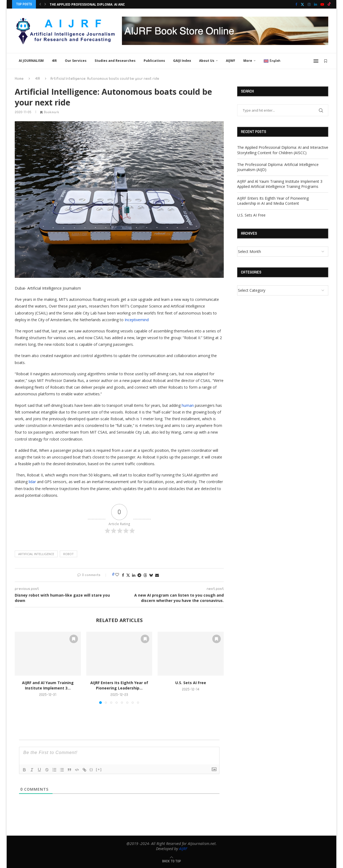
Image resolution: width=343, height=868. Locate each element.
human (188, 405)
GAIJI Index (182, 61)
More (248, 61)
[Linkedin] (316, 4)
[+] (99, 769)
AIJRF (183, 849)
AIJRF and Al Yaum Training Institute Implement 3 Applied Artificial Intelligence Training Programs (280, 184)
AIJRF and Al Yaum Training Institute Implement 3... (48, 685)
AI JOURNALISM (31, 61)
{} (91, 769)
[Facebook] (296, 4)
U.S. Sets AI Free (191, 683)
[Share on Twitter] (128, 575)
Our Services (76, 61)
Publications (154, 61)
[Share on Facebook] (123, 575)
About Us (207, 61)
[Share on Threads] (145, 575)
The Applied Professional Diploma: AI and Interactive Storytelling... (113, 4)
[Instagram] (309, 4)
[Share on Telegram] (139, 575)
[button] (40, 4)
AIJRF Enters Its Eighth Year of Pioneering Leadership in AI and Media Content (273, 201)
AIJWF (231, 61)
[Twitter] (302, 4)
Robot (68, 554)
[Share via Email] (157, 575)
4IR (54, 61)
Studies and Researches (115, 61)
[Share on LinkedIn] (134, 575)
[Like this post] (117, 575)
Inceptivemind (137, 320)
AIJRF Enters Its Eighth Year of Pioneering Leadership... (119, 685)
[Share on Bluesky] (151, 575)
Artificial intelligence (36, 554)
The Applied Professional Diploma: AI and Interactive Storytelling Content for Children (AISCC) (283, 150)
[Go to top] (171, 861)
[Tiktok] (329, 4)
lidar (32, 482)
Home (19, 79)
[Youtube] (322, 4)
